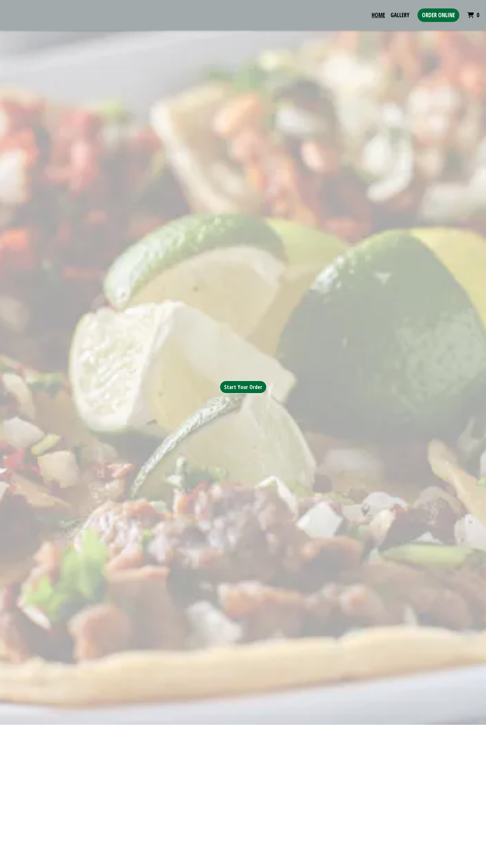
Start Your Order (243, 387)
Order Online (438, 15)
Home (378, 15)
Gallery (400, 15)
